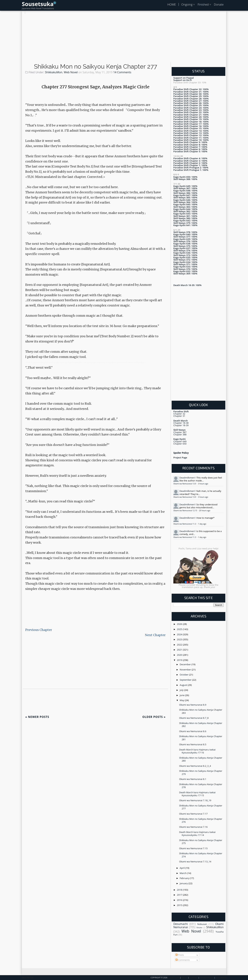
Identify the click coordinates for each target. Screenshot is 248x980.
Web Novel (71, 72)
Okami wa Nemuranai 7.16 (193, 827)
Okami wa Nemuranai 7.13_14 (195, 862)
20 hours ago (205, 511)
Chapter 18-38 (181, 423)
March (183, 873)
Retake (199, 928)
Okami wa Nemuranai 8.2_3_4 (195, 766)
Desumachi (181, 924)
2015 (180, 905)
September (186, 680)
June (182, 695)
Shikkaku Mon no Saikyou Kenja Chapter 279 (201, 772)
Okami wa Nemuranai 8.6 (193, 731)
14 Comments (122, 72)
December (186, 664)
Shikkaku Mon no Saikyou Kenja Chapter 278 (201, 786)
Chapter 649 (180, 441)
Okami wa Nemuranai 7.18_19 (195, 800)
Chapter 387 (180, 432)
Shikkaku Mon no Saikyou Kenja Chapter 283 (201, 711)
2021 (180, 650)
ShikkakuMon (54, 72)
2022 (180, 645)
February (185, 878)
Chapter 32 (179, 414)
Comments (183, 960)
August (184, 685)
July (182, 690)
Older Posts (154, 717)
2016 (180, 900)
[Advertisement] (124, 38)
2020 (180, 655)
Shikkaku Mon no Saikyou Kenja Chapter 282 (201, 725)
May (182, 700)
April (183, 868)
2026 (180, 624)
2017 (180, 895)
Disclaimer (221, 978)
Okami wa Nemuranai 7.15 (193, 848)
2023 (180, 639)
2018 (180, 890)
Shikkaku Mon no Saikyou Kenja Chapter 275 (201, 842)
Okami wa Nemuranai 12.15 (185, 511)
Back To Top (28, 978)
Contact (194, 978)
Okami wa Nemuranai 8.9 (193, 705)
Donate (219, 4)
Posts (180, 955)
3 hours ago (203, 484)
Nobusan (202, 924)
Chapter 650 (180, 444)
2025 (180, 629)
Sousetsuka (38, 4)
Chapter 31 (179, 416)
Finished (203, 4)
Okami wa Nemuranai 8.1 (193, 779)
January (184, 883)
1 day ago (202, 524)
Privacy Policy (207, 978)
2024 (180, 634)
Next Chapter (155, 635)
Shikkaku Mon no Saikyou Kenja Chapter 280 (201, 759)
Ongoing (187, 4)
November (186, 670)
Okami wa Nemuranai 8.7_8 (194, 718)
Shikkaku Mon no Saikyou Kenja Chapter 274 (201, 855)
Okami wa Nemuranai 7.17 (193, 814)
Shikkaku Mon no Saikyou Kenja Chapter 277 (96, 67)
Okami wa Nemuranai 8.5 (193, 744)
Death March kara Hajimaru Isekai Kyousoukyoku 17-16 (197, 751)
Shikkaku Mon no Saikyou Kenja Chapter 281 (201, 738)
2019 (180, 660)
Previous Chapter (39, 630)
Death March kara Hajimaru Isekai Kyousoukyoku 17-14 (197, 834)
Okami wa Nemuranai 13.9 (185, 484)
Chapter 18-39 (181, 425)
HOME (172, 4)
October (184, 675)
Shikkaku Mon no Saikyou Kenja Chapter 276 (201, 820)
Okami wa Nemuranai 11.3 (185, 524)
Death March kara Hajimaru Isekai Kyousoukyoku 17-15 (197, 794)
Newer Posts (37, 717)
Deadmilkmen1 (188, 478)
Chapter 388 (180, 434)
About (184, 978)
